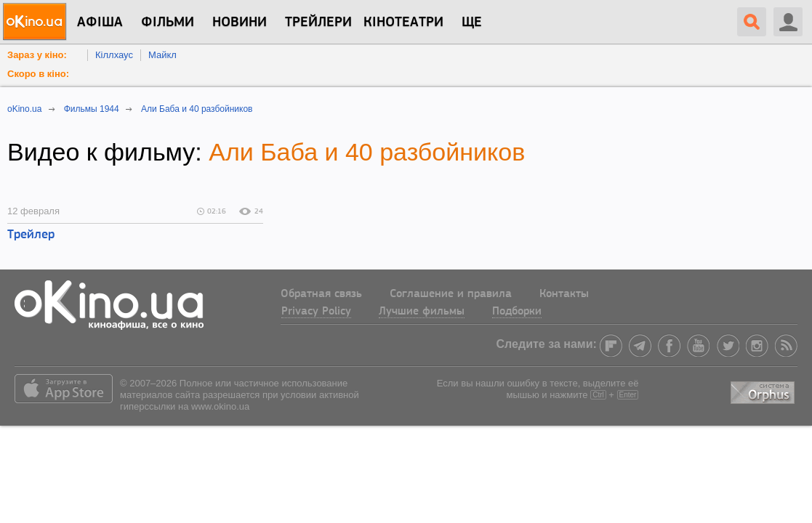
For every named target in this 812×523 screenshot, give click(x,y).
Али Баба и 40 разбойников (367, 152)
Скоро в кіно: (38, 74)
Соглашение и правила (451, 294)
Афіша (100, 23)
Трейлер (31, 235)
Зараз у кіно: (37, 55)
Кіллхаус (114, 55)
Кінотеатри (403, 23)
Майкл (162, 55)
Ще (472, 23)
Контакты (564, 294)
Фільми (168, 23)
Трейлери (318, 23)
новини (240, 23)
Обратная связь (321, 294)
